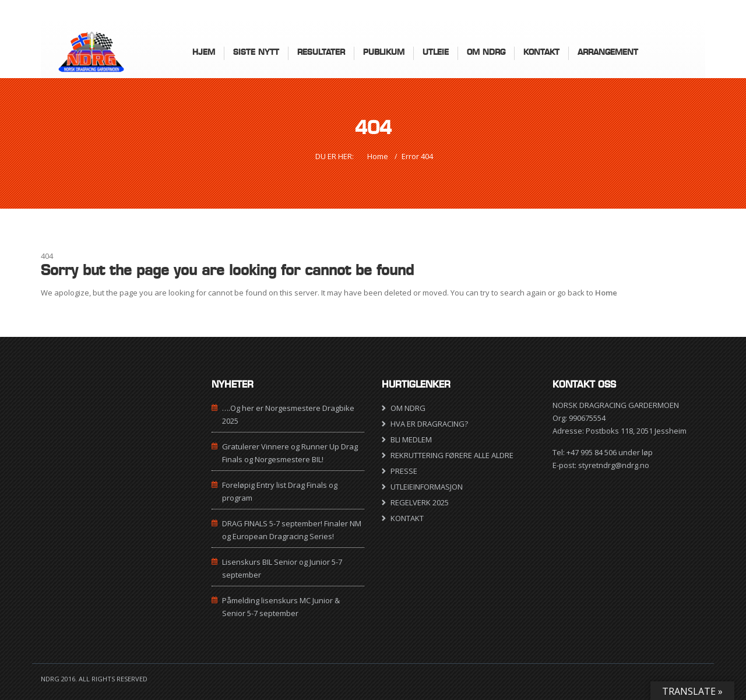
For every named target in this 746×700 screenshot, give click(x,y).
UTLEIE (436, 52)
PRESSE (404, 471)
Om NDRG (486, 52)
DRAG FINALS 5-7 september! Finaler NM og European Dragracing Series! (292, 530)
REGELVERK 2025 (420, 502)
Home (378, 156)
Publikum (384, 52)
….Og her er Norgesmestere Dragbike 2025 (288, 414)
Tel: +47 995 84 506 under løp (603, 452)
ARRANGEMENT (608, 52)
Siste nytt (256, 52)
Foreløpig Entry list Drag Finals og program (280, 491)
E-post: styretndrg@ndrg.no (601, 465)
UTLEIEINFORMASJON (427, 487)
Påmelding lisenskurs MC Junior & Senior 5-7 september (281, 607)
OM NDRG (408, 408)
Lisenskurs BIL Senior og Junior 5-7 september (282, 568)
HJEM (204, 52)
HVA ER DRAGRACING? (429, 424)
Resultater (321, 52)
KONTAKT (541, 52)
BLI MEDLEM (411, 439)
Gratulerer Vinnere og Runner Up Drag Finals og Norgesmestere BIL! (290, 453)
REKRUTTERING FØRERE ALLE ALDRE (452, 455)
